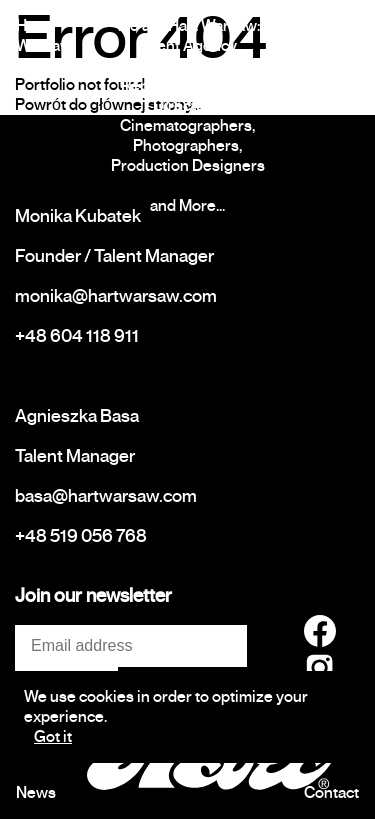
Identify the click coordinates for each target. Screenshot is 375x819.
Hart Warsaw (44, 36)
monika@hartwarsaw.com (116, 296)
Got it (53, 737)
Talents (334, 26)
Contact (331, 793)
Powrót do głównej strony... (108, 105)
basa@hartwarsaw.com (106, 496)
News (36, 793)
